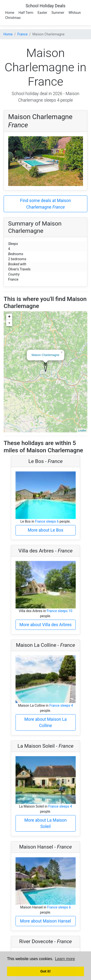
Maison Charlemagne (45, 355)
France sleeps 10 (59, 611)
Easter (42, 13)
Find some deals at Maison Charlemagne (45, 204)
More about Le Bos (45, 530)
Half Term (26, 13)
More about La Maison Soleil (45, 823)
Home (10, 13)
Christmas (13, 18)
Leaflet (82, 430)
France (22, 34)
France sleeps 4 (61, 705)
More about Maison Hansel (46, 921)
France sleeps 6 (47, 521)
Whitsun (75, 13)
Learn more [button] (65, 959)
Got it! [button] (45, 971)
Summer (58, 13)
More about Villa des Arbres (45, 625)
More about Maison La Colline (45, 722)
